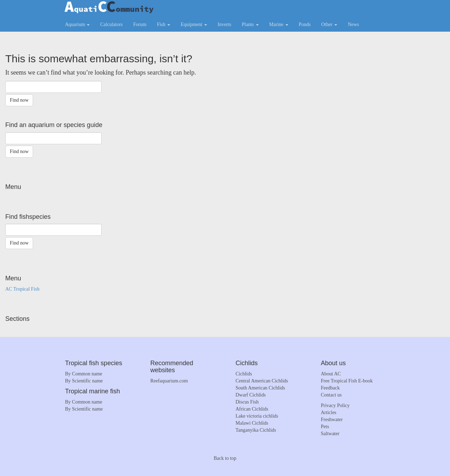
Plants (250, 24)
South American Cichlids (260, 388)
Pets (325, 427)
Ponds (305, 24)
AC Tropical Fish (22, 289)
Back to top (225, 458)
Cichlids (244, 374)
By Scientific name (84, 381)
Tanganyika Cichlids (256, 430)
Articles (329, 412)
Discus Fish (247, 402)
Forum (140, 24)
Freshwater (332, 420)
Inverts (224, 24)
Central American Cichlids (262, 381)
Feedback (330, 388)
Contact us (332, 395)
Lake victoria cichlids (257, 416)
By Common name (84, 374)
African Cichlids (252, 409)
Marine (279, 24)
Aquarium (77, 24)
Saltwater (330, 434)
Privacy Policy (335, 405)
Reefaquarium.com (169, 381)
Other (329, 24)
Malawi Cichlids (252, 423)
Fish (163, 24)
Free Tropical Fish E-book (347, 381)
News (353, 24)
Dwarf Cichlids (251, 395)
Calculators (111, 24)
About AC (331, 374)
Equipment (194, 24)
